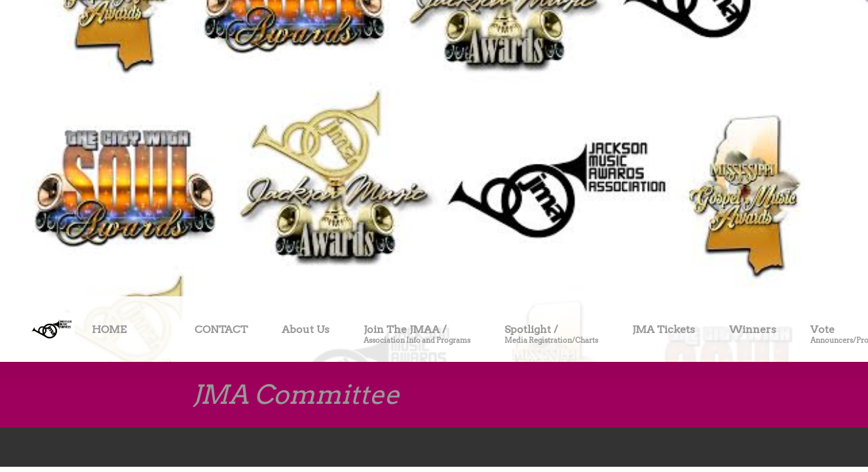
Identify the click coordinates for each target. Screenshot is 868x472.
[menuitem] (109, 332)
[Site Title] (51, 329)
